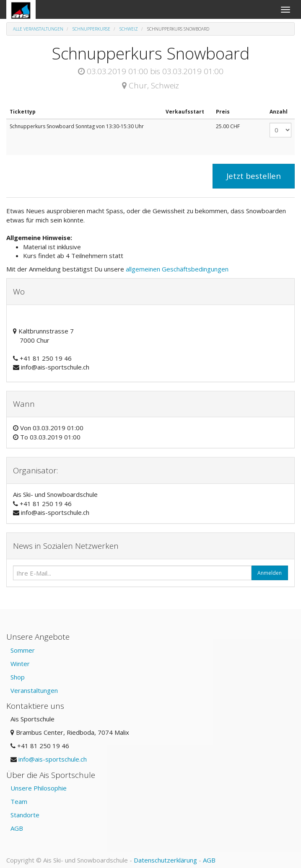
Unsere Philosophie (39, 788)
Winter (20, 664)
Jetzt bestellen (254, 176)
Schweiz (129, 29)
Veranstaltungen (34, 690)
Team (19, 801)
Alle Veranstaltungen (38, 29)
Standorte (25, 815)
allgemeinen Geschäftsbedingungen (178, 269)
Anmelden (270, 573)
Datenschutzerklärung (165, 860)
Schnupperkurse (91, 29)
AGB (17, 828)
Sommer (23, 650)
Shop (18, 677)
